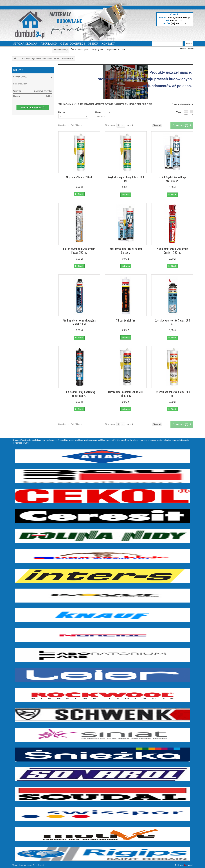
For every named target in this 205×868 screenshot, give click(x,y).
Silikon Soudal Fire (126, 320)
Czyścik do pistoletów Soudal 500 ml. (172, 322)
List (191, 112)
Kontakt (108, 44)
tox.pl (188, 865)
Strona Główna (25, 44)
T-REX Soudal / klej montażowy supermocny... (79, 394)
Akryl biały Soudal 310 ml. (79, 177)
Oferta (93, 44)
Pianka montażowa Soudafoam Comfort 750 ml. (172, 251)
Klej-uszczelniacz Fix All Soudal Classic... (126, 251)
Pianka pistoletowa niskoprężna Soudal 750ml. (79, 322)
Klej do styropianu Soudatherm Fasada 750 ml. (79, 251)
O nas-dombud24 (73, 44)
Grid (186, 112)
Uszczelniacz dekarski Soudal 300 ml (172, 394)
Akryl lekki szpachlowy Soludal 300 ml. (126, 179)
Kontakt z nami (187, 49)
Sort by (62, 112)
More (67, 91)
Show (98, 112)
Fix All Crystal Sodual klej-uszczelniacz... (172, 179)
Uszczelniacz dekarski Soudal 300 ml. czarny (126, 394)
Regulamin (49, 44)
